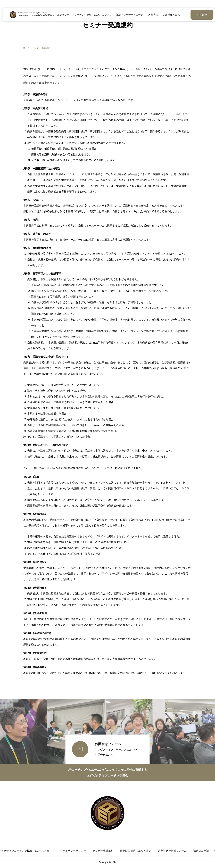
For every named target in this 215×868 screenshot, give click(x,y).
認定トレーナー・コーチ (128, 15)
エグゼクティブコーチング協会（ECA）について (83, 15)
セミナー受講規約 (103, 851)
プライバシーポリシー (73, 851)
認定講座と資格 (170, 15)
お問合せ (194, 15)
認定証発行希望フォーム (172, 851)
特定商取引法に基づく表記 (136, 851)
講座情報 (152, 15)
